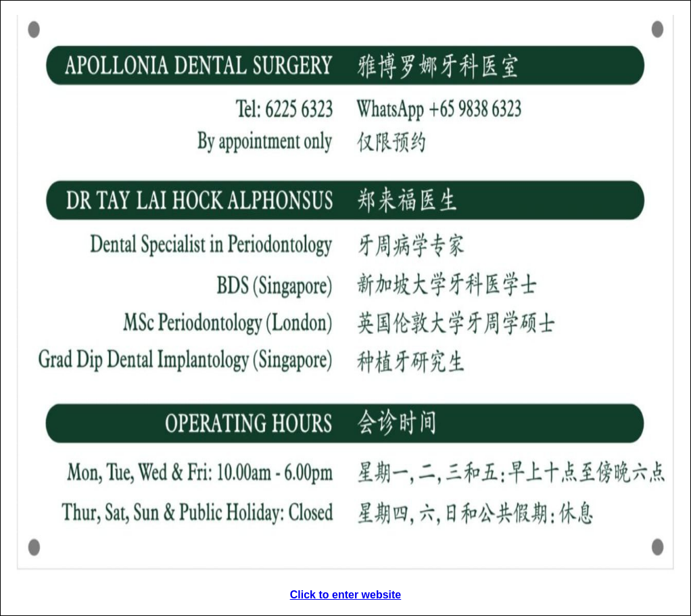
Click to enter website (346, 595)
